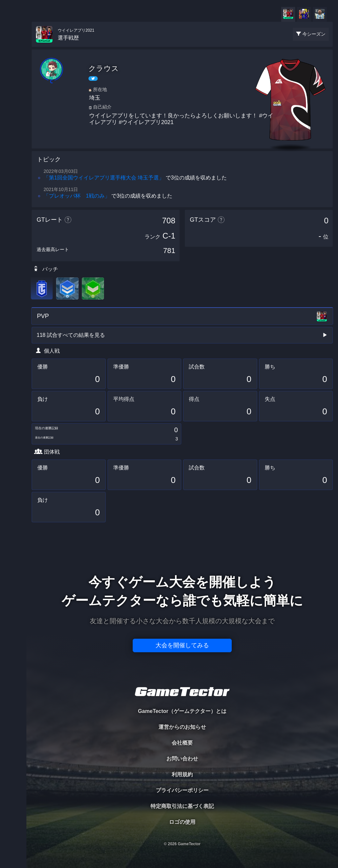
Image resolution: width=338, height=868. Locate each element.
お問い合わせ (182, 759)
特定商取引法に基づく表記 (182, 806)
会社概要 (182, 743)
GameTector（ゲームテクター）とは (182, 711)
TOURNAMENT (13, 47)
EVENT (13, 155)
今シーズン (314, 34)
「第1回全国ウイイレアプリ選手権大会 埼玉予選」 (104, 178)
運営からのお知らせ (182, 727)
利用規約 (182, 774)
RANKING (13, 128)
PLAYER (13, 74)
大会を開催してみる (182, 645)
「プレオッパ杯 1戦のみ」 (77, 196)
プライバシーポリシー (182, 790)
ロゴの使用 (182, 822)
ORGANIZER (13, 101)
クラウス (104, 68)
